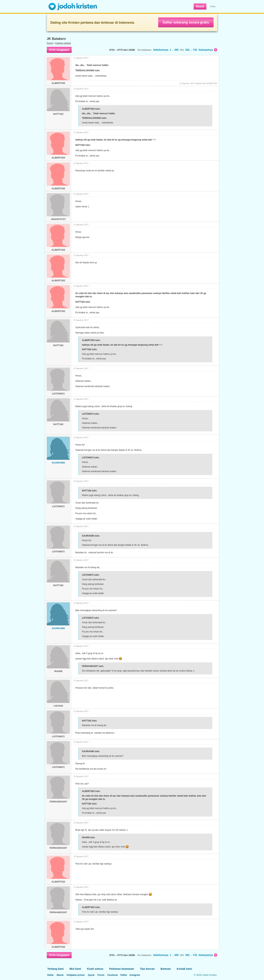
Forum (50, 43)
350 (176, 50)
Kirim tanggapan (59, 50)
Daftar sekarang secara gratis (186, 22)
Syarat (91, 975)
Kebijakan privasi (76, 975)
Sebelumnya (161, 50)
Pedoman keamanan (122, 969)
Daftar (213, 6)
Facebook (113, 975)
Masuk (200, 6)
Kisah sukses (95, 969)
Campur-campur (63, 43)
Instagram (135, 975)
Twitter (124, 975)
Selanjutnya (208, 50)
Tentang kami (55, 969)
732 (195, 50)
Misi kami (75, 969)
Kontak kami (184, 969)
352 (187, 50)
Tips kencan (147, 969)
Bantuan (166, 969)
